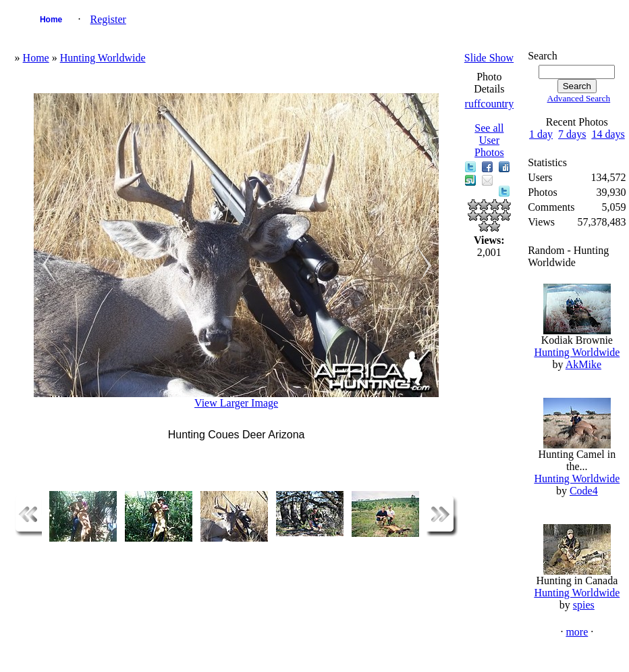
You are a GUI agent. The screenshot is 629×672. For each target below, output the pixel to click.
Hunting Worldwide (103, 58)
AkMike (583, 364)
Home (51, 20)
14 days (608, 134)
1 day (541, 134)
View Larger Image (236, 403)
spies (584, 605)
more (577, 632)
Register (108, 19)
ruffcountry (490, 104)
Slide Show (489, 58)
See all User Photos (489, 140)
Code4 (584, 491)
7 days (572, 134)
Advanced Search (579, 98)
